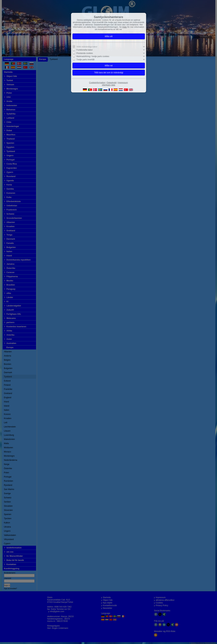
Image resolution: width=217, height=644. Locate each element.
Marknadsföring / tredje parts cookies (93, 56)
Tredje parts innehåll (85, 60)
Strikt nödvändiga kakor (87, 47)
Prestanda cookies (85, 53)
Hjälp (125, 27)
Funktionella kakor (84, 50)
